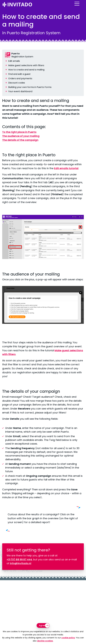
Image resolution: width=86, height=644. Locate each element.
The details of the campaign (20, 140)
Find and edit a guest (19, 74)
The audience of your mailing (21, 136)
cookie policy (68, 638)
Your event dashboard (20, 91)
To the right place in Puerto (19, 132)
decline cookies (45, 641)
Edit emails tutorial (66, 168)
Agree (42, 625)
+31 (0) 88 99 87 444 (19, 559)
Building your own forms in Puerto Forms (30, 87)
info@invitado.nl (21, 563)
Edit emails (14, 61)
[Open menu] (81, 6)
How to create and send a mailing (26, 70)
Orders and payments (20, 78)
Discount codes (17, 83)
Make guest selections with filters (26, 65)
